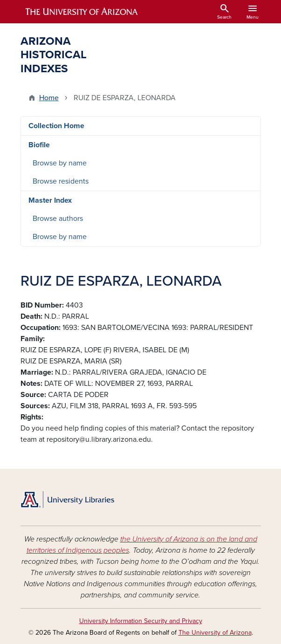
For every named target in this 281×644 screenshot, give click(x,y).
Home (49, 98)
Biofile (39, 145)
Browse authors (58, 219)
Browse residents (61, 181)
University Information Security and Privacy (141, 621)
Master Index (50, 200)
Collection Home (56, 126)
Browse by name (60, 163)
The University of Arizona (215, 633)
